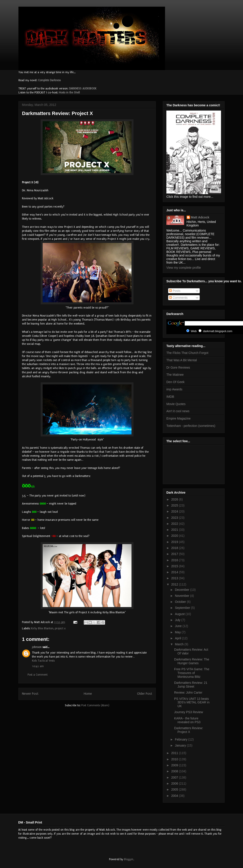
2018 (175, 548)
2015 (175, 566)
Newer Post (30, 694)
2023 (175, 518)
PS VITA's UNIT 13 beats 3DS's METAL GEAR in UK (192, 702)
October (181, 602)
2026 (175, 499)
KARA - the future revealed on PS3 (187, 720)
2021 (175, 530)
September (183, 608)
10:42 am (38, 666)
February (181, 739)
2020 (175, 536)
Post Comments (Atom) (95, 705)
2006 (175, 783)
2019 (175, 542)
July (178, 620)
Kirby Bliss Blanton (42, 628)
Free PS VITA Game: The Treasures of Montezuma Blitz (192, 673)
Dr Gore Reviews (178, 367)
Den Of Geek (175, 382)
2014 (175, 572)
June (179, 626)
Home (88, 694)
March (180, 644)
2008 (175, 771)
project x (60, 628)
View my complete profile (184, 268)
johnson (37, 647)
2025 (175, 505)
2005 (175, 789)
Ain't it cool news (178, 411)
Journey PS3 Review (189, 712)
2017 (175, 554)
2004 (175, 796)
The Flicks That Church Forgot (187, 353)
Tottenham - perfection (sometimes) (191, 426)
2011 (175, 753)
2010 (175, 759)
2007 (175, 777)
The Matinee (175, 375)
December (182, 590)
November (182, 596)
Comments (178, 298)
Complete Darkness (49, 80)
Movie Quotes (176, 404)
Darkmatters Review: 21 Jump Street (191, 685)
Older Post (145, 694)
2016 (175, 560)
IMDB (170, 397)
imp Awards (174, 389)
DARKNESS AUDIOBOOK (83, 89)
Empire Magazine (178, 418)
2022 (175, 524)
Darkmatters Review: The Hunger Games (192, 661)
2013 (175, 578)
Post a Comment (38, 675)
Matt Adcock (200, 217)
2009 (175, 765)
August (180, 614)
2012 (175, 584)
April (178, 638)
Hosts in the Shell (69, 93)
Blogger (129, 859)
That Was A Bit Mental (182, 360)
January (181, 745)
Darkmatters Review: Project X (189, 730)
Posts (175, 291)
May (178, 632)
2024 (175, 511)
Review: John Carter (188, 692)
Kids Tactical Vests (43, 661)
